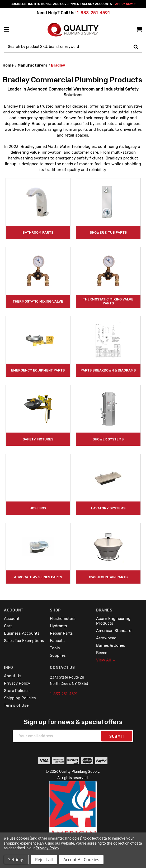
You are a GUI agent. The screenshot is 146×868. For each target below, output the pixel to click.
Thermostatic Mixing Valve (38, 301)
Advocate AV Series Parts (38, 577)
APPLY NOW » (125, 4)
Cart (8, 626)
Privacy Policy (17, 683)
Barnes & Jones (111, 645)
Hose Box (38, 508)
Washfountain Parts (108, 577)
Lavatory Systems (108, 508)
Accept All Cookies (81, 860)
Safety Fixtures (38, 439)
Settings (16, 860)
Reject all (44, 860)
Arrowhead (106, 638)
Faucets (57, 641)
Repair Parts (61, 633)
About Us (13, 676)
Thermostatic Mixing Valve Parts (108, 301)
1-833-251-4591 (93, 13)
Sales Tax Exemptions (24, 641)
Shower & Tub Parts (108, 232)
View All (106, 660)
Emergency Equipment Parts (38, 370)
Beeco (102, 653)
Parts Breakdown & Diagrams (108, 370)
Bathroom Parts (38, 232)
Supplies (58, 655)
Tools (55, 648)
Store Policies (17, 691)
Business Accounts (22, 633)
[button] (73, 821)
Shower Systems (108, 439)
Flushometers (63, 619)
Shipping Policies (20, 698)
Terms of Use (16, 705)
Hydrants (58, 626)
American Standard (114, 631)
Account (12, 619)
